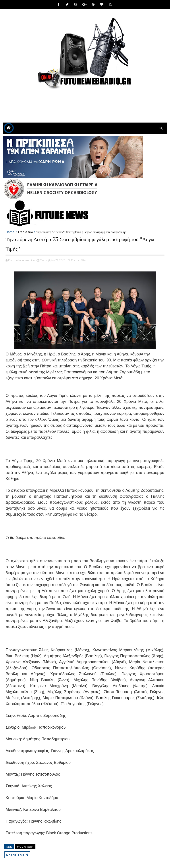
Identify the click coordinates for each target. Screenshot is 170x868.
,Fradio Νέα (78, 259)
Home (10, 232)
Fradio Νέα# (25, 845)
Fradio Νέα (25, 232)
